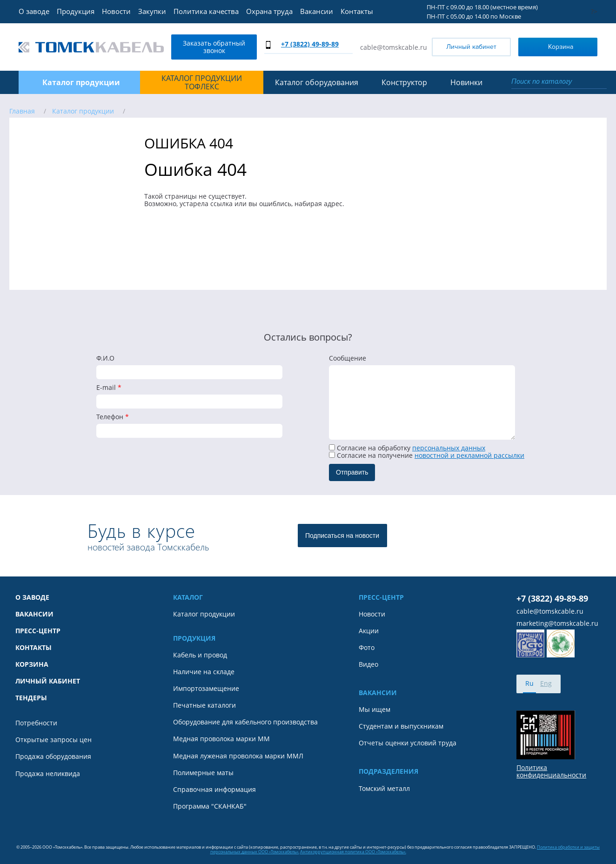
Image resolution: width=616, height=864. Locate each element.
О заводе (34, 11)
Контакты (357, 11)
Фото (367, 648)
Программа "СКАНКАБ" (210, 806)
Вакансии (317, 11)
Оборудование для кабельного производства (245, 722)
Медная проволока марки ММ (221, 739)
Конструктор (404, 82)
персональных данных (449, 448)
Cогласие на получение (427, 455)
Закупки (152, 11)
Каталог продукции (204, 614)
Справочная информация (214, 790)
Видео (368, 664)
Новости (116, 11)
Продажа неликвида (48, 774)
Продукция (76, 11)
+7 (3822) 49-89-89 (310, 44)
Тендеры (31, 698)
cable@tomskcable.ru (394, 47)
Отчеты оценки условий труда (408, 743)
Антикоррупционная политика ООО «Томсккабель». (353, 852)
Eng (546, 683)
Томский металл (384, 789)
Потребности (36, 723)
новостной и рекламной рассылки (469, 455)
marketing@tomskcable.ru (557, 623)
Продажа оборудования (53, 757)
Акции (369, 631)
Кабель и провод (200, 655)
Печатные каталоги (204, 705)
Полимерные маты (203, 773)
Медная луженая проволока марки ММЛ (238, 756)
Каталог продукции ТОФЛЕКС (202, 83)
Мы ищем (375, 710)
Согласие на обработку (407, 448)
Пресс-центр (38, 631)
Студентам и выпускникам (401, 726)
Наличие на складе (204, 672)
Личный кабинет (471, 47)
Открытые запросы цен (54, 740)
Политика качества (206, 11)
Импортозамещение (206, 689)
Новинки (466, 82)
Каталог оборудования (317, 82)
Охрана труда (269, 11)
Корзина (548, 46)
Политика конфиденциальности (551, 771)
